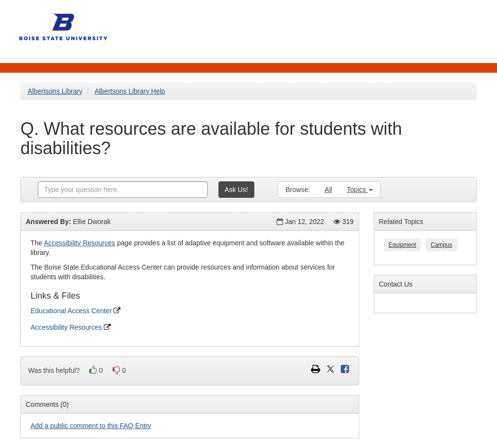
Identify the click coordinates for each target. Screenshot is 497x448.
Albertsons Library (55, 91)
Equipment (403, 245)
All (329, 190)
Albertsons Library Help (130, 91)
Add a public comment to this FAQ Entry (91, 426)
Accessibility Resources (79, 243)
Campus (441, 245)
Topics (360, 190)
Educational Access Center (75, 311)
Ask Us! (236, 190)
